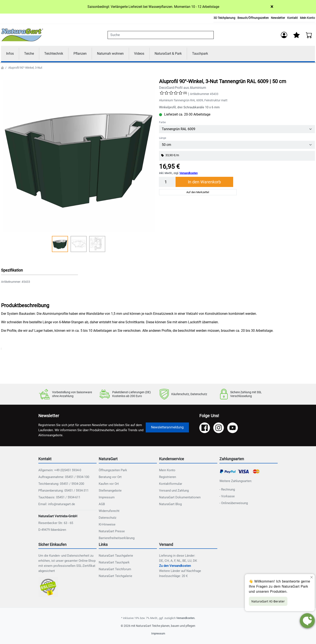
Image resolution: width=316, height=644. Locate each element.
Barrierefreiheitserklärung (117, 538)
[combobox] (161, 35)
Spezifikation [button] (12, 270)
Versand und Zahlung (174, 491)
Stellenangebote (110, 491)
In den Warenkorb (204, 182)
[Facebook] (205, 428)
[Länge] (237, 145)
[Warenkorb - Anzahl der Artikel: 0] (309, 35)
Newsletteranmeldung (167, 427)
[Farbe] (237, 129)
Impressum (107, 497)
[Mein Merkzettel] (297, 35)
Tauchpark (200, 54)
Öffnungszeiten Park (113, 470)
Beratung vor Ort (110, 477)
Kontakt (292, 18)
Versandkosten (188, 173)
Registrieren (168, 477)
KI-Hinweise (107, 524)
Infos (10, 54)
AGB (102, 504)
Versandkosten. (186, 618)
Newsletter (278, 18)
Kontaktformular (171, 484)
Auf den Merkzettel (198, 192)
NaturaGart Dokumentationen (180, 497)
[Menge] (167, 182)
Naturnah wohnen (110, 54)
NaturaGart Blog (170, 504)
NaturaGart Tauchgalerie (116, 556)
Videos (139, 54)
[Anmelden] (284, 35)
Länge (163, 138)
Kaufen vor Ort (109, 484)
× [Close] (272, 7)
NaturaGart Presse (112, 531)
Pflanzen (80, 54)
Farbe (162, 122)
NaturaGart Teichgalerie (115, 576)
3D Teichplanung (224, 18)
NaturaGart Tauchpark (114, 562)
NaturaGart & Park (168, 54)
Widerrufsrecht (109, 511)
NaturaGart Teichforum (115, 569)
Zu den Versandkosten (175, 566)
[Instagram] (219, 428)
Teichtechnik (54, 54)
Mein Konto (307, 18)
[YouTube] (233, 428)
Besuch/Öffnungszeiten (253, 18)
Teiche (29, 54)
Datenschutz (107, 518)
